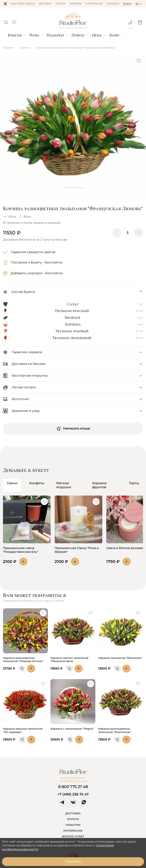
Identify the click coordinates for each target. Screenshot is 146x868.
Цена (97, 35)
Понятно (73, 861)
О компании (94, 4)
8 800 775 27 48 (73, 787)
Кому (114, 35)
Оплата (60, 4)
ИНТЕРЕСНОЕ (73, 831)
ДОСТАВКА (73, 813)
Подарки (55, 35)
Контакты (113, 4)
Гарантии (75, 4)
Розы (34, 35)
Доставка (45, 4)
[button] (5, 4)
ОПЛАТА (73, 819)
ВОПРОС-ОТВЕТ (73, 836)
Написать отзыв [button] (73, 429)
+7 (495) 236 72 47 (73, 794)
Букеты (15, 35)
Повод (78, 35)
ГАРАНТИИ (73, 825)
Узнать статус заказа (21, 4)
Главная (8, 48)
